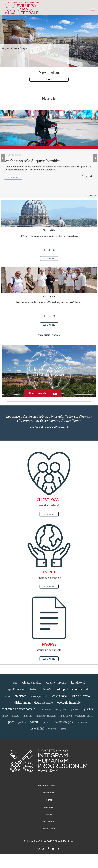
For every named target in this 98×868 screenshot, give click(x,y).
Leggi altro (13, 177)
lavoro (5, 716)
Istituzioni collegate (48, 786)
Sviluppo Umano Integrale (72, 689)
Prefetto (34, 689)
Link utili (49, 807)
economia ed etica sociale (18, 709)
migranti (28, 716)
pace (11, 722)
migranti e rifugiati (46, 716)
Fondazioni (48, 793)
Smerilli (47, 689)
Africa (14, 683)
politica (22, 722)
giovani (75, 709)
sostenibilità (37, 729)
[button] (49, 371)
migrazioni (66, 716)
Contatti (48, 800)
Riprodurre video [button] (38, 393)
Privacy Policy (49, 822)
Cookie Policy (48, 829)
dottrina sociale (43, 703)
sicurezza (82, 722)
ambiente (20, 696)
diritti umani (23, 702)
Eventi (62, 683)
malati (15, 716)
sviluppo (52, 729)
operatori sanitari (84, 716)
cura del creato (81, 696)
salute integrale (64, 722)
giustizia (89, 709)
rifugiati (46, 722)
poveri (34, 722)
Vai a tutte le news (49, 335)
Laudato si (78, 682)
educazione (46, 709)
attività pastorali (39, 696)
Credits (48, 814)
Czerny (50, 683)
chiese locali (60, 696)
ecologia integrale (69, 702)
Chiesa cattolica (32, 683)
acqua (8, 696)
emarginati (61, 709)
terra (64, 729)
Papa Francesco (16, 689)
